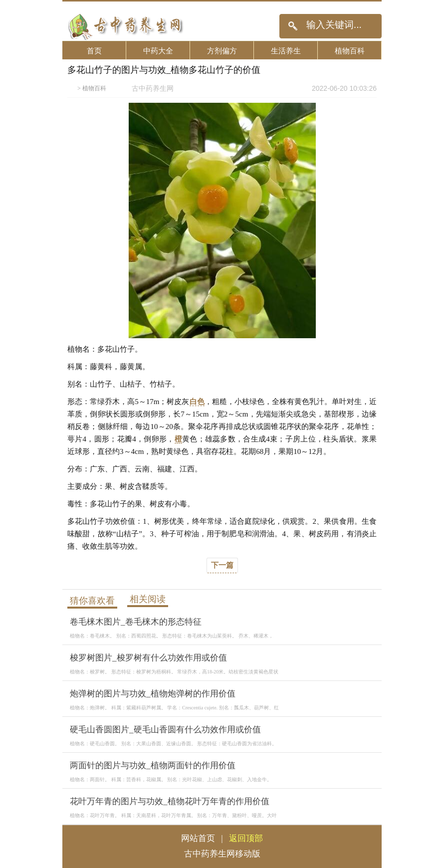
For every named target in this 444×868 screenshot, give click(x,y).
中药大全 (158, 51)
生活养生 (286, 51)
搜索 (293, 26)
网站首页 (198, 838)
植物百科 (350, 51)
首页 (94, 51)
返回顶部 (246, 838)
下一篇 (222, 565)
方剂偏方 (222, 51)
